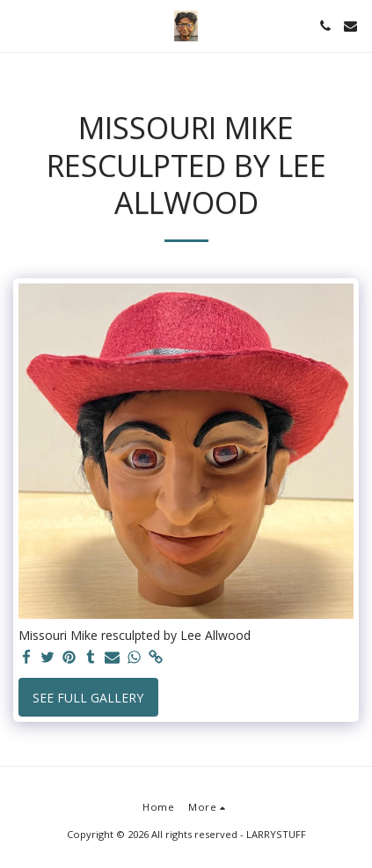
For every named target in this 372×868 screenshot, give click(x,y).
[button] (19, 25)
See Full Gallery (88, 698)
